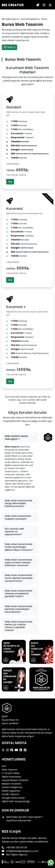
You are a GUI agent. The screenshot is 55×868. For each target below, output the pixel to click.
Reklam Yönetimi (11, 784)
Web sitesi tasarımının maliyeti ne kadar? (18, 517)
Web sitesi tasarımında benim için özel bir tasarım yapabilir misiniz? (18, 626)
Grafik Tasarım (10, 794)
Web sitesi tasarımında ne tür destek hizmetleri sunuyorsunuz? (19, 578)
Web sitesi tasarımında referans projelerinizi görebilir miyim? (18, 594)
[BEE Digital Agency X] (4, 750)
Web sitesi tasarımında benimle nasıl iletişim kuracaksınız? (18, 609)
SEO (4, 766)
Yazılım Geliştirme (12, 787)
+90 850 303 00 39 (16, 848)
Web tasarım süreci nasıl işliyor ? (16, 437)
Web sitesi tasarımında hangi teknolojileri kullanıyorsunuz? (18, 503)
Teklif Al (9, 47)
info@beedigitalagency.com (22, 851)
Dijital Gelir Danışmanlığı (16, 801)
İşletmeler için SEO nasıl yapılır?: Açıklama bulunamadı (24, 819)
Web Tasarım (10, 770)
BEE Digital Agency (16, 855)
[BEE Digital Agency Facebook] (12, 750)
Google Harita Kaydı (13, 798)
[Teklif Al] (38, 5)
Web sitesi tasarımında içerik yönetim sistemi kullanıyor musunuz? (18, 563)
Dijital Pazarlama (11, 777)
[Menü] (50, 5)
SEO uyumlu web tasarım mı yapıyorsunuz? (14, 532)
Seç (10, 182)
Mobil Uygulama (11, 791)
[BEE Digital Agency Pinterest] (26, 750)
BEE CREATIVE (13, 5)
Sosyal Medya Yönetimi (15, 780)
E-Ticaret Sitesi (10, 773)
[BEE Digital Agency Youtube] (17, 750)
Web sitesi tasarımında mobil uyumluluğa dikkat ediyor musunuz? (19, 547)
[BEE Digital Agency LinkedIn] (22, 750)
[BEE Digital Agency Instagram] (8, 750)
